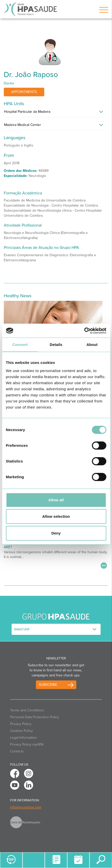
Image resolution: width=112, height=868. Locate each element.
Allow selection (56, 516)
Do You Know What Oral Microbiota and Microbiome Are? (53, 545)
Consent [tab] (20, 345)
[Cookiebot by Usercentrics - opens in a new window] (84, 331)
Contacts (17, 751)
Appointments (24, 92)
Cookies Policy (21, 731)
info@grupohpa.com (26, 807)
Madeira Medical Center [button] (23, 125)
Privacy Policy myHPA (27, 744)
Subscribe (48, 685)
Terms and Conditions (27, 710)
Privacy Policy (21, 724)
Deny (56, 533)
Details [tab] (56, 345)
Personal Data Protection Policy (35, 717)
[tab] (56, 113)
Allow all (56, 500)
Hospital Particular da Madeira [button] (27, 112)
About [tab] (92, 345)
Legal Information (24, 738)
